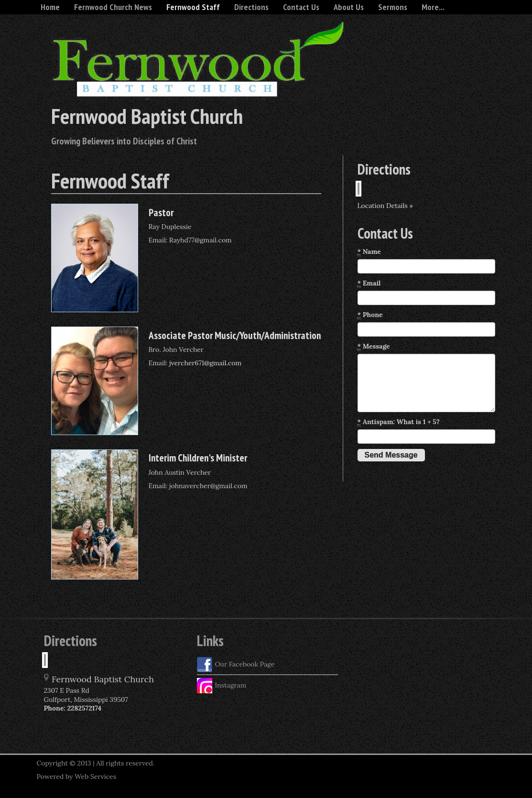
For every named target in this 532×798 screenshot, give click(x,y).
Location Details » (385, 206)
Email (369, 283)
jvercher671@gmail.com (205, 363)
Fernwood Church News (113, 7)
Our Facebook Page (236, 665)
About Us (349, 7)
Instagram (222, 686)
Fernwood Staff (193, 7)
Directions (251, 7)
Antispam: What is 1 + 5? (399, 422)
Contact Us (301, 7)
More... (433, 7)
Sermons (393, 7)
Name (369, 252)
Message (374, 346)
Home (50, 7)
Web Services (95, 776)
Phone (370, 315)
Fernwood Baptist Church (147, 116)
